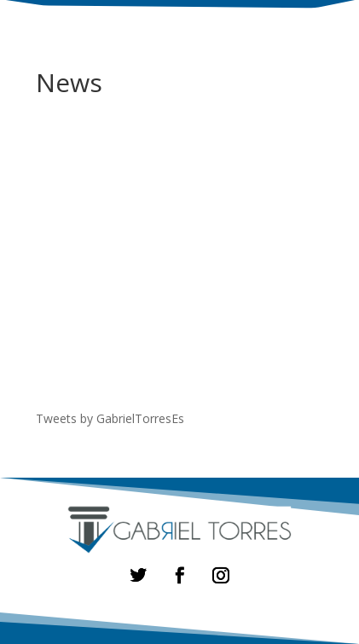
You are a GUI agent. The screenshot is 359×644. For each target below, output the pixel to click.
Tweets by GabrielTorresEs (110, 418)
